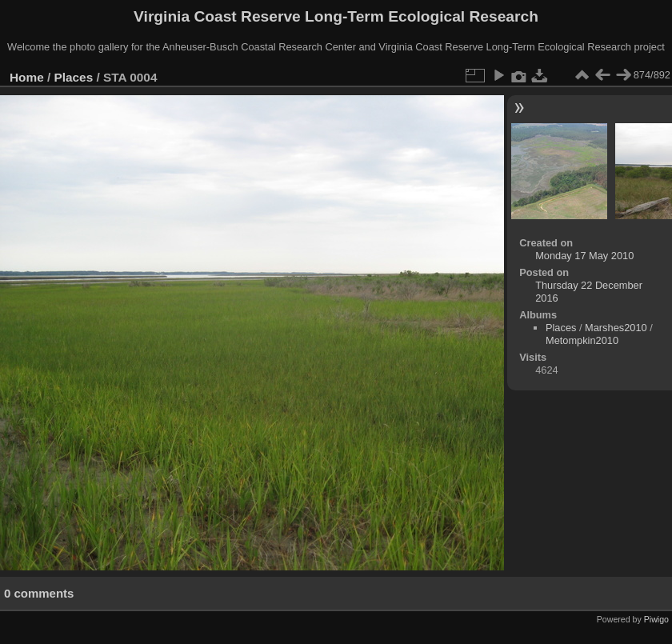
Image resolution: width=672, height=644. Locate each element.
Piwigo (656, 619)
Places (74, 77)
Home (27, 77)
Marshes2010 (616, 328)
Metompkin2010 (582, 340)
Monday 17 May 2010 (584, 256)
